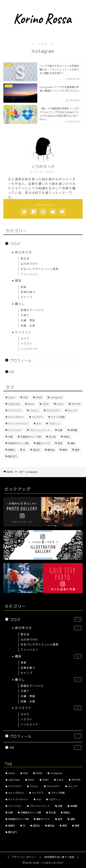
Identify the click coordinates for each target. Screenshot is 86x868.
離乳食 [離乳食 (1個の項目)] (51, 450)
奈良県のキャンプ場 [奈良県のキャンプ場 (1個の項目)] (18, 443)
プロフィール (21, 361)
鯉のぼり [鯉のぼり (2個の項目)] (13, 456)
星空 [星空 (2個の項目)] (60, 443)
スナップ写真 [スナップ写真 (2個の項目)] (58, 417)
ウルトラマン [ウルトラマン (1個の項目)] (53, 411)
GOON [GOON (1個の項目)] (39, 397)
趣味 (18, 280)
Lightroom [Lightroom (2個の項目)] (14, 404)
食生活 (25, 259)
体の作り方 (23, 252)
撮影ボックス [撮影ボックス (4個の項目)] (43, 443)
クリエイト (23, 332)
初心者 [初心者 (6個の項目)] (52, 437)
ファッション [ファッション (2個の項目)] (15, 430)
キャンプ (26, 297)
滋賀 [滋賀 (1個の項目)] (72, 443)
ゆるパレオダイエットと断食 (40, 269)
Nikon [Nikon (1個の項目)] (31, 404)
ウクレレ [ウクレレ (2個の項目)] (34, 411)
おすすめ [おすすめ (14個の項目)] (76, 404)
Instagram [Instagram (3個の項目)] (56, 397)
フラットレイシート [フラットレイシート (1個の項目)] (40, 430)
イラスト (26, 344)
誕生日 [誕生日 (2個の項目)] (36, 450)
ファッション (29, 274)
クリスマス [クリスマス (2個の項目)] (37, 417)
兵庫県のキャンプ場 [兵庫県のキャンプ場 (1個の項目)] (31, 437)
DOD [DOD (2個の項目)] (25, 397)
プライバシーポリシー (24, 857)
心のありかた (29, 264)
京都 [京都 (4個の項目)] (60, 430)
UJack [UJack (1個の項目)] (60, 404)
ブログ (15, 244)
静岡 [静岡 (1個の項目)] (65, 450)
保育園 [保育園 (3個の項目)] (74, 430)
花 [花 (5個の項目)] (24, 450)
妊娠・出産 (28, 326)
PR (12, 372)
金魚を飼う (28, 292)
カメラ (25, 338)
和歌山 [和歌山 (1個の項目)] (67, 437)
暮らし (20, 304)
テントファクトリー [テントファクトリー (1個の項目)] (18, 424)
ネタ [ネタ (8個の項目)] (39, 424)
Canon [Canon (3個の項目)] (12, 397)
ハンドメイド (29, 349)
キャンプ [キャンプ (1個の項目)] (72, 411)
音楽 (23, 287)
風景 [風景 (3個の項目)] (77, 450)
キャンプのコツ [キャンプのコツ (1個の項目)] (16, 417)
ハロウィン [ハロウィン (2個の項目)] (54, 424)
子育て (25, 315)
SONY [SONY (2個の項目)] (45, 404)
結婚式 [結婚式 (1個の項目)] (12, 450)
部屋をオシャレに (32, 310)
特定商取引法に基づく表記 (59, 857)
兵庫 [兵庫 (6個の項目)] (10, 437)
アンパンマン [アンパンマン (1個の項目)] (15, 411)
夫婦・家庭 (28, 320)
